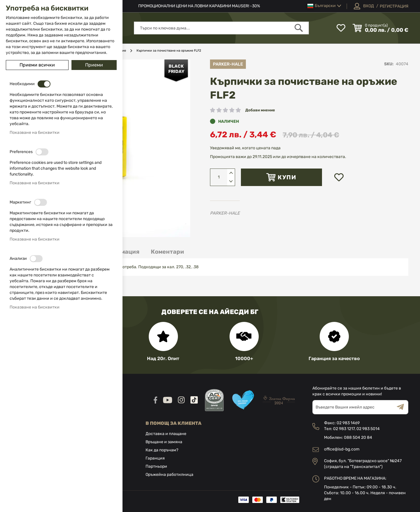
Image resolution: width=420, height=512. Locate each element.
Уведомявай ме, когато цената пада (245, 148)
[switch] (44, 84)
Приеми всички (37, 65)
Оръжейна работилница (169, 475)
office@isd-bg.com (342, 449)
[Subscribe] (402, 407)
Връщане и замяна (164, 442)
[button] (324, 6)
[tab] (167, 252)
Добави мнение (260, 110)
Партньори (156, 466)
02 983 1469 (348, 423)
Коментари (167, 252)
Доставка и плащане (166, 434)
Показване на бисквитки (35, 133)
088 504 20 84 (358, 438)
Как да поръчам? (162, 450)
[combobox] (221, 28)
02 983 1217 (344, 429)
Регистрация (394, 6)
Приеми (94, 65)
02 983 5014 (368, 429)
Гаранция (155, 458)
